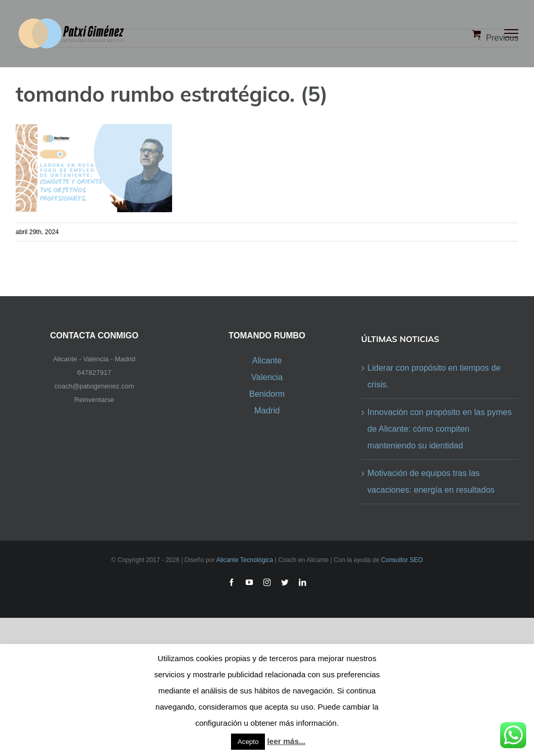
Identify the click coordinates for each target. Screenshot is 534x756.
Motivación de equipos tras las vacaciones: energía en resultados (431, 481)
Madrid (267, 411)
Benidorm (267, 394)
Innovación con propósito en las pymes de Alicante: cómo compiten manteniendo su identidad (440, 429)
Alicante (267, 361)
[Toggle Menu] (512, 33)
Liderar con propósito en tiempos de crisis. (434, 376)
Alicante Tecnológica (245, 560)
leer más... (286, 741)
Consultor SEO (402, 560)
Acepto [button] (248, 742)
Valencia (267, 377)
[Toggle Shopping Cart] (476, 33)
